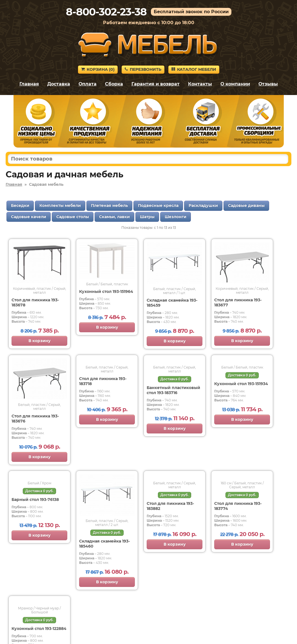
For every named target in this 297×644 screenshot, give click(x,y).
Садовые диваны (246, 205)
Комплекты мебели (60, 205)
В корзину (40, 341)
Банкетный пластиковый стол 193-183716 (173, 390)
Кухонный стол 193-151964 (106, 292)
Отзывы (268, 84)
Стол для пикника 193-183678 (35, 302)
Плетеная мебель (109, 205)
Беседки (20, 205)
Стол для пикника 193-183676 (35, 419)
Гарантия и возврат (156, 84)
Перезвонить (143, 69)
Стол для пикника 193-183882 (170, 506)
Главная (29, 84)
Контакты (200, 84)
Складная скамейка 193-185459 (172, 303)
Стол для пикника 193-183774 (238, 506)
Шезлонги (176, 217)
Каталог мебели (194, 69)
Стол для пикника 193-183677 (238, 302)
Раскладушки (203, 205)
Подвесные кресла (158, 205)
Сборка (114, 84)
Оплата (88, 84)
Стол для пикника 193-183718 (103, 381)
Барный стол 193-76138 (35, 500)
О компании (235, 84)
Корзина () (98, 69)
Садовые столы (73, 217)
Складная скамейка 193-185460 (104, 544)
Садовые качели (29, 217)
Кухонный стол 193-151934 (241, 384)
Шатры (147, 217)
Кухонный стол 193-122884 (39, 629)
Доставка (59, 84)
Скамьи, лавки (114, 217)
